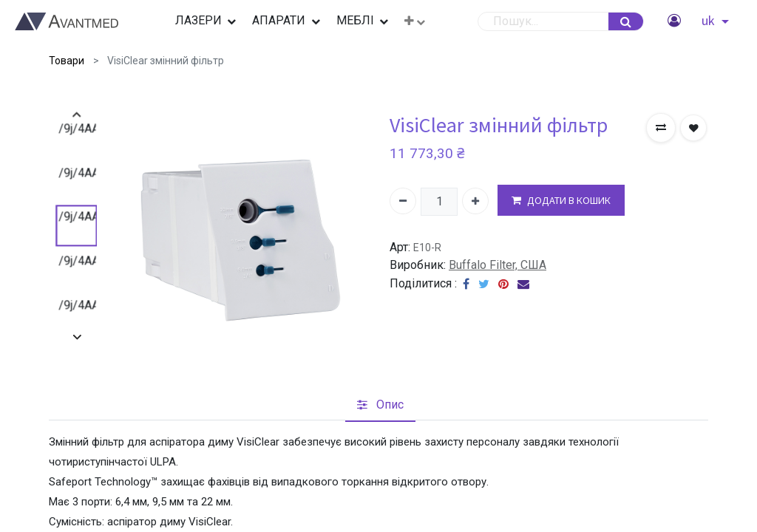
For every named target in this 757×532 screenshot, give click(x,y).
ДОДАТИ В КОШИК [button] (561, 201)
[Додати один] (475, 201)
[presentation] (77, 115)
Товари (67, 61)
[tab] (380, 405)
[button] (415, 21)
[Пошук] (626, 21)
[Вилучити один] (403, 201)
